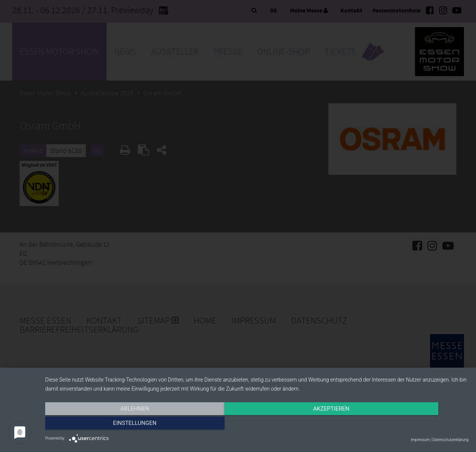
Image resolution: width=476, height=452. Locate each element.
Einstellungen (405, 425)
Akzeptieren (257, 425)
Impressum (420, 440)
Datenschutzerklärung (450, 440)
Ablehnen (108, 425)
